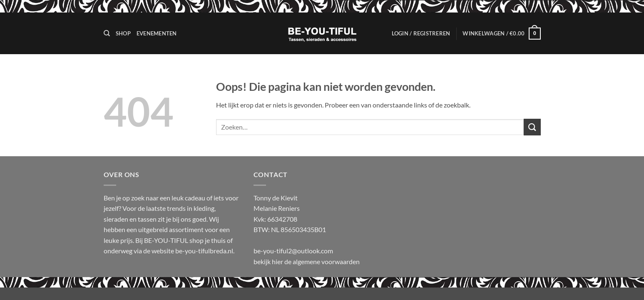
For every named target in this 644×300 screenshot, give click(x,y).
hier (278, 261)
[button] (421, 33)
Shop (123, 33)
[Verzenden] (532, 127)
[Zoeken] (107, 33)
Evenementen (157, 33)
